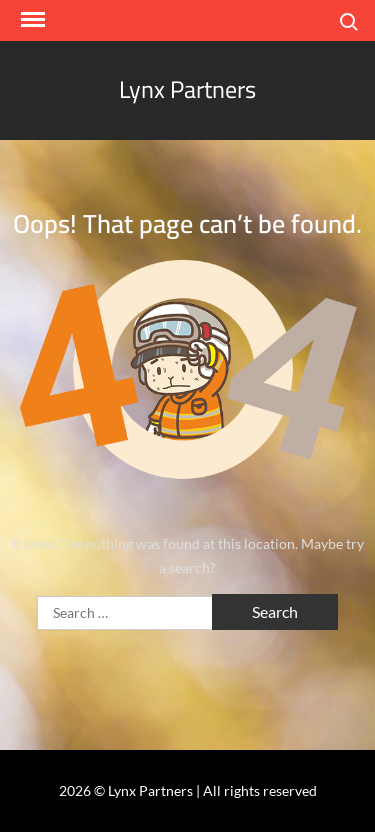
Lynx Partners (187, 89)
